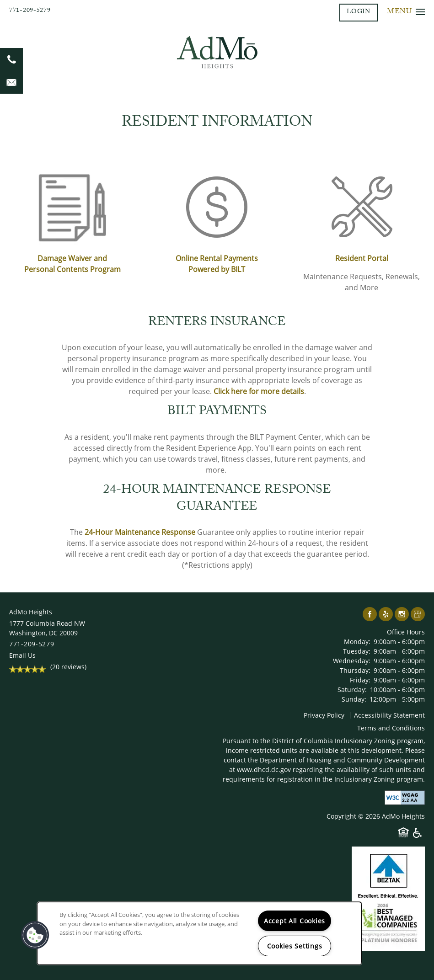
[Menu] (406, 12)
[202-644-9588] (11, 59)
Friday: (360, 680)
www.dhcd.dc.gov (264, 770)
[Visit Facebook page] (370, 615)
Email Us (22, 655)
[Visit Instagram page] (402, 615)
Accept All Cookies (295, 921)
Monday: (357, 642)
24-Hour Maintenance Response (140, 532)
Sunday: (354, 699)
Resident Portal (362, 258)
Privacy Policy (324, 715)
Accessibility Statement (389, 715)
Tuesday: (357, 651)
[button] (359, 12)
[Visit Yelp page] (386, 615)
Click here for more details (259, 391)
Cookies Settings (295, 946)
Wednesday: (352, 661)
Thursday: (355, 670)
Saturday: (352, 690)
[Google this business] (418, 615)
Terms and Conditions (391, 728)
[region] (199, 933)
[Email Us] (11, 82)
